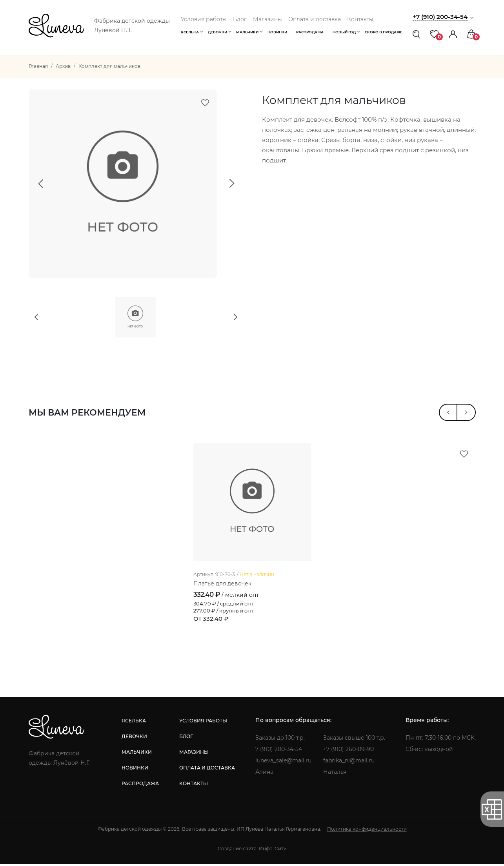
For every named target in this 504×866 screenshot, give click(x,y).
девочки (134, 738)
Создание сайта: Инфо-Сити (252, 851)
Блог (240, 19)
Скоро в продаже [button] (384, 32)
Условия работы (204, 19)
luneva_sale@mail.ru (283, 762)
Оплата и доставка (315, 19)
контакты (194, 785)
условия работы (203, 723)
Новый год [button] (344, 32)
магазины (194, 754)
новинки (135, 770)
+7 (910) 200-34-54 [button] (440, 17)
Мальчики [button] (247, 32)
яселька (134, 723)
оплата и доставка (207, 770)
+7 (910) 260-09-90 (348, 751)
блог (186, 738)
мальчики (137, 754)
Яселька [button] (190, 32)
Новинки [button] (277, 32)
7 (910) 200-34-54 (279, 751)
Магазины (267, 19)
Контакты (360, 19)
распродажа (140, 785)
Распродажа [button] (310, 32)
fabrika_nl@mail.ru (349, 762)
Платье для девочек (222, 585)
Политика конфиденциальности (367, 831)
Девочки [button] (217, 32)
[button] (453, 34)
